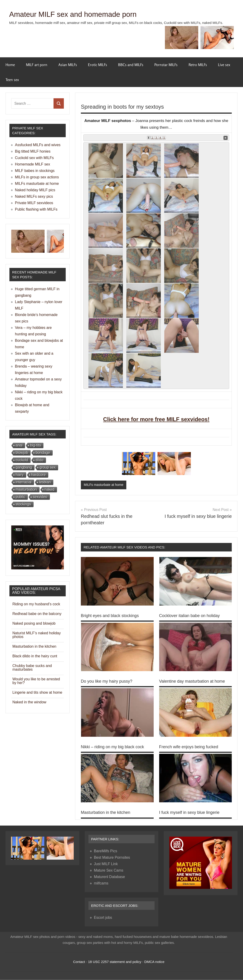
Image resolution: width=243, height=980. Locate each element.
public (20, 497)
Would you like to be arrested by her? (36, 681)
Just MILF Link (106, 864)
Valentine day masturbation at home (192, 681)
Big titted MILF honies (33, 151)
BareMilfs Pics (106, 851)
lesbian (45, 482)
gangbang (24, 467)
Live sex (224, 65)
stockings (23, 504)
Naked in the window (29, 702)
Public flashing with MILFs (36, 209)
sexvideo (40, 497)
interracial (24, 482)
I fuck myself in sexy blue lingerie (189, 813)
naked (50, 489)
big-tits (35, 445)
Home (10, 65)
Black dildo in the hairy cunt (35, 656)
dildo (40, 460)
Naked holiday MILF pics (35, 190)
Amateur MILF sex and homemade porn (82, 14)
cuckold (22, 460)
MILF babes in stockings (35, 171)
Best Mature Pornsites (112, 858)
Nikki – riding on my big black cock (112, 747)
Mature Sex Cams (109, 871)
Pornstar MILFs (166, 65)
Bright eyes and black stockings (110, 616)
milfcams (101, 883)
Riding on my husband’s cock (36, 604)
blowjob (22, 453)
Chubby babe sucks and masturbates (32, 668)
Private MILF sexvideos (34, 203)
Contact (79, 962)
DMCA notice (154, 962)
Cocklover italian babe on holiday (189, 616)
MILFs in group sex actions (37, 177)
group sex (48, 467)
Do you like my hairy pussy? (107, 681)
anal (19, 445)
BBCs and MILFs (131, 65)
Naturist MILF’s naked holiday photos (37, 635)
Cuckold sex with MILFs (34, 158)
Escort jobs (103, 918)
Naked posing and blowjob (34, 623)
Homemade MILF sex (32, 164)
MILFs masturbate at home (104, 485)
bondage (43, 453)
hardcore (38, 475)
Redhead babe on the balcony (37, 614)
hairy (20, 475)
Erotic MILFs (97, 65)
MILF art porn (37, 65)
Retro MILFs (198, 65)
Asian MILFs (68, 65)
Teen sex (12, 80)
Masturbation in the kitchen (106, 813)
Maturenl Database (109, 877)
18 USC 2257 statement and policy (115, 962)
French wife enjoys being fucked (189, 747)
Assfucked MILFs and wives (38, 145)
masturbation (26, 489)
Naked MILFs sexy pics (34, 196)
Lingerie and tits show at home (37, 692)
